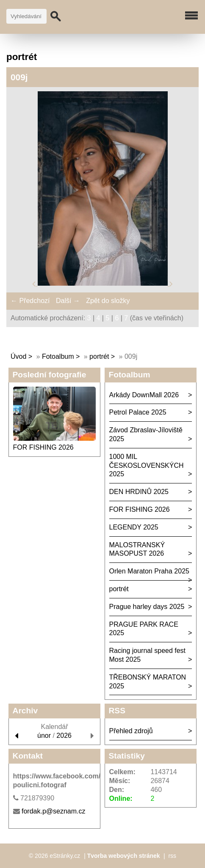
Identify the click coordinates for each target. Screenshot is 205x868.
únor (44, 736)
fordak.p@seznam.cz (54, 811)
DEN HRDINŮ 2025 (139, 492)
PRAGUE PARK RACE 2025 (144, 629)
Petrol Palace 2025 (138, 412)
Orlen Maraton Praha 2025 (149, 571)
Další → (68, 301)
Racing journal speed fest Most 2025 (148, 655)
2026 (64, 736)
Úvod (18, 356)
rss (172, 856)
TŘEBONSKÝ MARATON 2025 (148, 682)
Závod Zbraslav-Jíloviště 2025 (146, 434)
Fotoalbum (58, 356)
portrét (99, 356)
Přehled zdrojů (131, 731)
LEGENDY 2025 (134, 527)
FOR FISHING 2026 (43, 447)
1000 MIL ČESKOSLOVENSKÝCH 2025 (147, 465)
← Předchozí (30, 301)
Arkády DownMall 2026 (144, 395)
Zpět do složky (108, 301)
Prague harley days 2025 (147, 607)
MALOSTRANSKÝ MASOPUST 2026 (137, 549)
